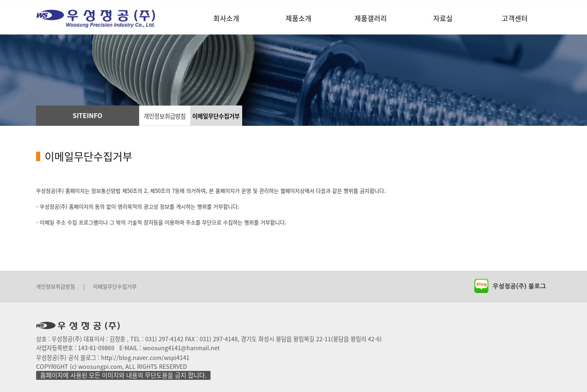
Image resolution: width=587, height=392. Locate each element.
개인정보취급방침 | (60, 286)
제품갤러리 (371, 18)
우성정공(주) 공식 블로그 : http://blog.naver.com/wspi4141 (113, 358)
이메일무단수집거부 (216, 116)
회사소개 (226, 18)
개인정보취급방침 (165, 116)
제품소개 (299, 18)
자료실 (443, 18)
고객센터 (515, 18)
